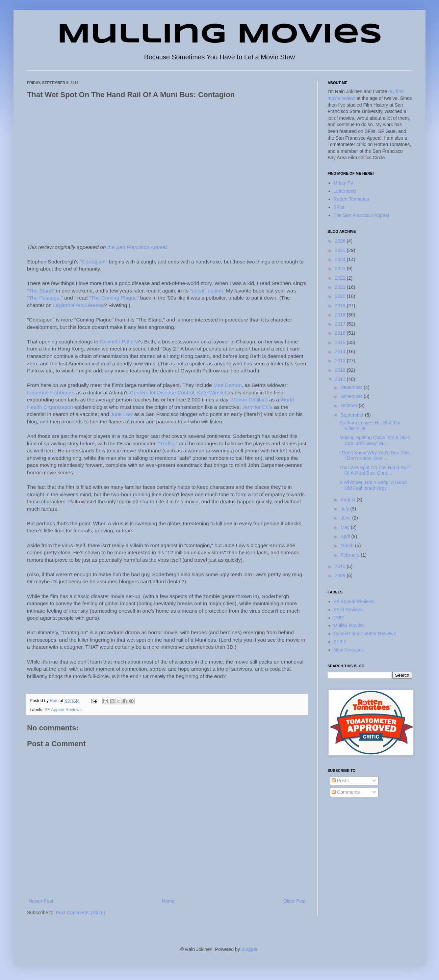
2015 (341, 342)
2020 (341, 296)
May (345, 527)
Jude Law (122, 414)
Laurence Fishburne (50, 393)
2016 (341, 333)
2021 (341, 287)
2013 (341, 361)
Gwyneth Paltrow (120, 342)
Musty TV (344, 183)
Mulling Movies (220, 35)
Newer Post (41, 901)
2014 (341, 352)
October (350, 405)
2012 (341, 370)
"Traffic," (168, 443)
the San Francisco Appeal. (138, 247)
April (346, 536)
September (353, 415)
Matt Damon (228, 385)
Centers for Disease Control (162, 393)
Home (168, 901)
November (352, 396)
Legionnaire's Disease (79, 305)
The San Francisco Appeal (361, 215)
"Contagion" (94, 262)
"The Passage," (45, 298)
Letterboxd (345, 191)
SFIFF (340, 642)
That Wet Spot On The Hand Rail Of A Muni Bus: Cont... (374, 470)
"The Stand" (41, 291)
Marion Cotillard (250, 400)
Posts (340, 781)
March (348, 545)
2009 (341, 576)
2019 (341, 306)
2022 (341, 278)
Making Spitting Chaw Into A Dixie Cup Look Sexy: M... (375, 440)
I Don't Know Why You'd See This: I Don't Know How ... (375, 456)
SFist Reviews (349, 610)
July (345, 509)
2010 (341, 566)
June (346, 518)
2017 (341, 324)
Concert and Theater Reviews (365, 634)
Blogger (249, 949)
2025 (341, 250)
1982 (339, 618)
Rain (55, 701)
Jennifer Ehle (257, 407)
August (348, 500)
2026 (341, 241)
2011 (341, 379)
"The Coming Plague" (114, 298)
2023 (341, 269)
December (352, 387)
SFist (339, 207)
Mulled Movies (349, 625)
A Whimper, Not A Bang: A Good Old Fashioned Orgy (373, 485)
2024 (341, 259)
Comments (346, 792)
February (351, 555)
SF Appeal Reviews (63, 710)
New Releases (349, 650)
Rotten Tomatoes (352, 199)
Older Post (294, 901)
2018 (341, 315)
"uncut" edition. (207, 291)
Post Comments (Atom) (81, 913)
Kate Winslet (211, 393)
